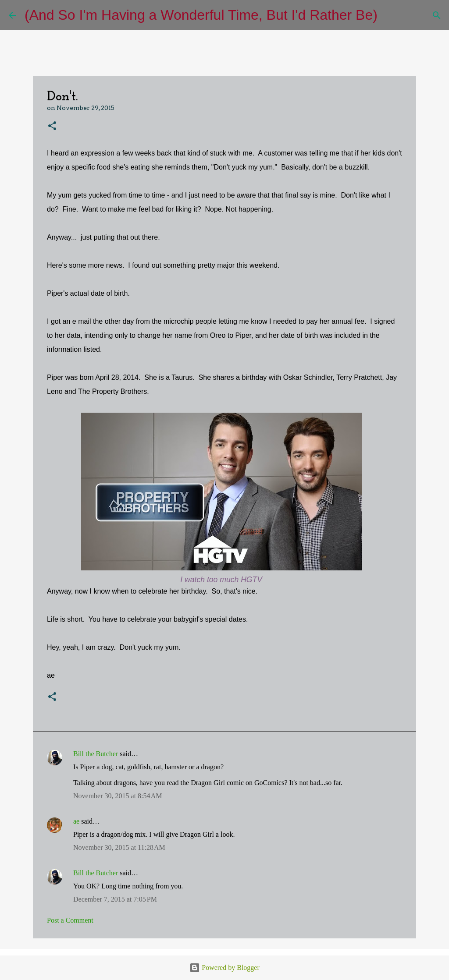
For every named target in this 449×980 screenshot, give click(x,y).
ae (76, 821)
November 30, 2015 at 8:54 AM (118, 796)
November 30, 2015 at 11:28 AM (119, 847)
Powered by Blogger (224, 968)
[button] (52, 126)
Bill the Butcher (96, 754)
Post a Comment (70, 920)
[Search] (390, 15)
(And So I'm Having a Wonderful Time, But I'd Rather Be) (201, 15)
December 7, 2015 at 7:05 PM (115, 899)
